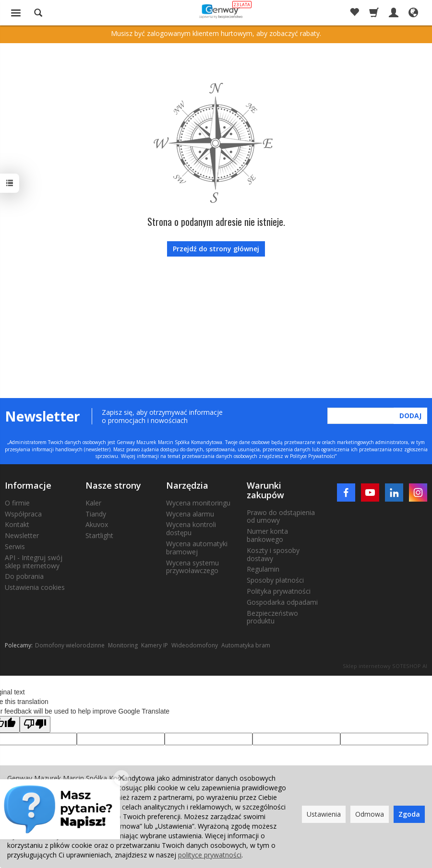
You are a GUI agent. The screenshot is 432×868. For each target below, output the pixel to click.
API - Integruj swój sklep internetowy (34, 562)
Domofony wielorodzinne (70, 645)
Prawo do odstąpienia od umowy (281, 516)
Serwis (15, 546)
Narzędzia (187, 485)
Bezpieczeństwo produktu (272, 617)
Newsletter (22, 535)
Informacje (28, 485)
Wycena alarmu (190, 514)
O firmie (17, 503)
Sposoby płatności (275, 580)
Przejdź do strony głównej (216, 249)
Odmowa (370, 814)
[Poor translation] (35, 724)
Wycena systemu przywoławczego (192, 567)
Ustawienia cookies (35, 587)
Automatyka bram (246, 645)
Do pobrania (24, 576)
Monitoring (123, 645)
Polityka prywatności (279, 591)
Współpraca (23, 514)
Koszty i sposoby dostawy (273, 554)
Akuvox (97, 524)
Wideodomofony (195, 645)
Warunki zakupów (265, 490)
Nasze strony (113, 485)
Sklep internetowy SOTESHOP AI (385, 666)
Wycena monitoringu (198, 503)
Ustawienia (324, 814)
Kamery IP (155, 645)
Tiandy (96, 514)
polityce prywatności (210, 855)
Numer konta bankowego (267, 535)
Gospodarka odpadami (282, 602)
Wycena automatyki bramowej (197, 548)
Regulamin (263, 569)
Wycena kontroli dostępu (191, 528)
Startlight (99, 535)
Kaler (93, 503)
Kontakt (17, 524)
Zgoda (409, 814)
